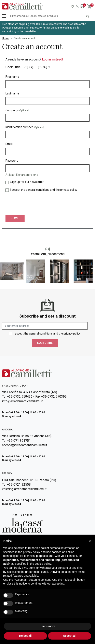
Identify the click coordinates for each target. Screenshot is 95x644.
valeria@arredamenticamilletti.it (24, 489)
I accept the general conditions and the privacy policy (44, 190)
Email (9, 144)
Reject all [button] (25, 636)
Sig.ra (47, 67)
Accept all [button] (70, 636)
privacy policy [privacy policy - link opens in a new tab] (31, 552)
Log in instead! (53, 59)
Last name (12, 93)
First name (12, 77)
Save (15, 218)
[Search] (47, 16)
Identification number (25, 127)
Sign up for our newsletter (27, 182)
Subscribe (45, 343)
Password (12, 161)
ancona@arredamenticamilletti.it (25, 445)
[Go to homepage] (22, 6)
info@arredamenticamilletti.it (22, 401)
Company (17, 110)
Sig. (32, 67)
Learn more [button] (47, 626)
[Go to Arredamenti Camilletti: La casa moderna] (22, 523)
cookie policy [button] (43, 564)
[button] (90, 541)
